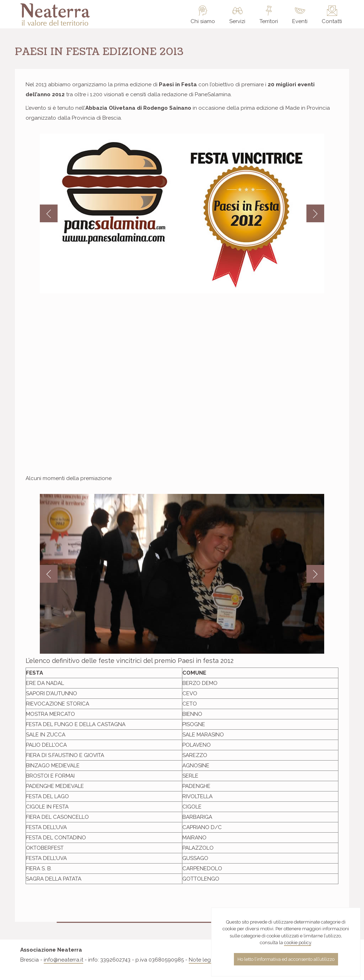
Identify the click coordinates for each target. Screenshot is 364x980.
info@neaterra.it (63, 960)
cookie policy (298, 943)
